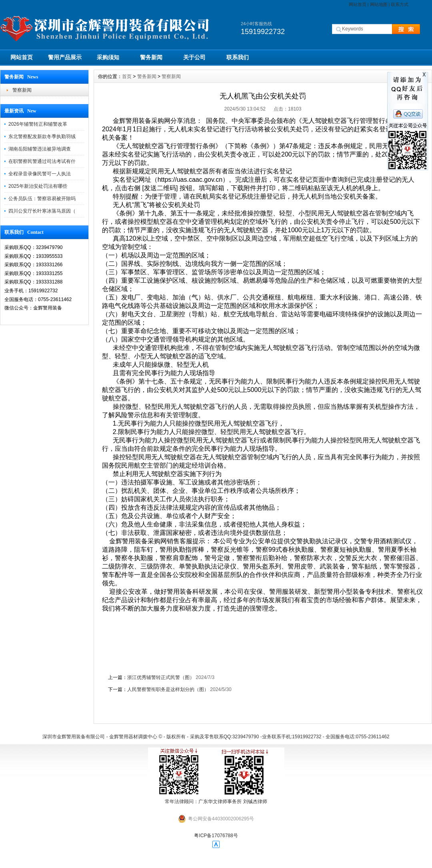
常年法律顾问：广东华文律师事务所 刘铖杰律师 (216, 802)
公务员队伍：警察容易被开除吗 (42, 199)
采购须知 (108, 57)
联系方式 (400, 4)
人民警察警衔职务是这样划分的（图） (168, 689)
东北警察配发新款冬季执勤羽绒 (42, 137)
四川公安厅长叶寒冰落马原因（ (42, 211)
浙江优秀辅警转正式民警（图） (161, 677)
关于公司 (194, 57)
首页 (127, 76)
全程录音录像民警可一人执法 (40, 174)
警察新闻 (22, 90)
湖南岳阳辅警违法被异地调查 (40, 149)
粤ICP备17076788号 (216, 836)
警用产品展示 (65, 57)
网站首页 (358, 4)
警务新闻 (151, 57)
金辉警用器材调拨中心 (133, 737)
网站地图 (379, 4)
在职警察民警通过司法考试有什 (42, 161)
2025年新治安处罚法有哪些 (38, 186)
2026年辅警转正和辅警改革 (38, 124)
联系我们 (238, 57)
